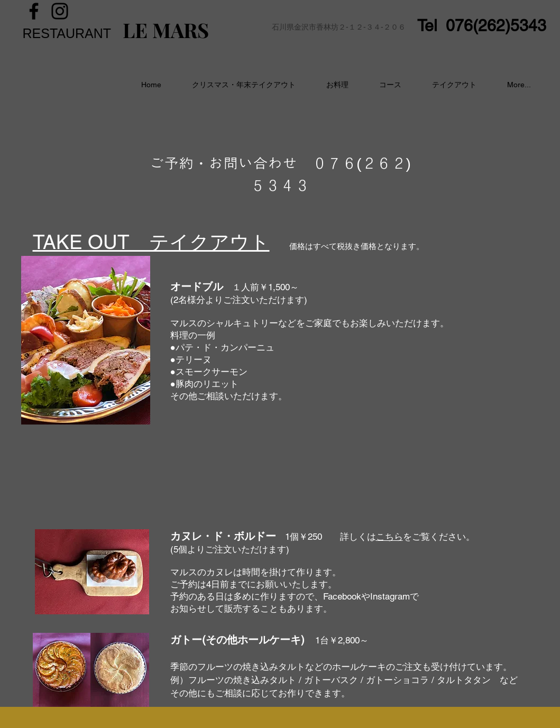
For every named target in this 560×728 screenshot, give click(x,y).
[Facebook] (34, 11)
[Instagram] (60, 11)
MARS (178, 30)
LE (135, 30)
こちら (389, 537)
